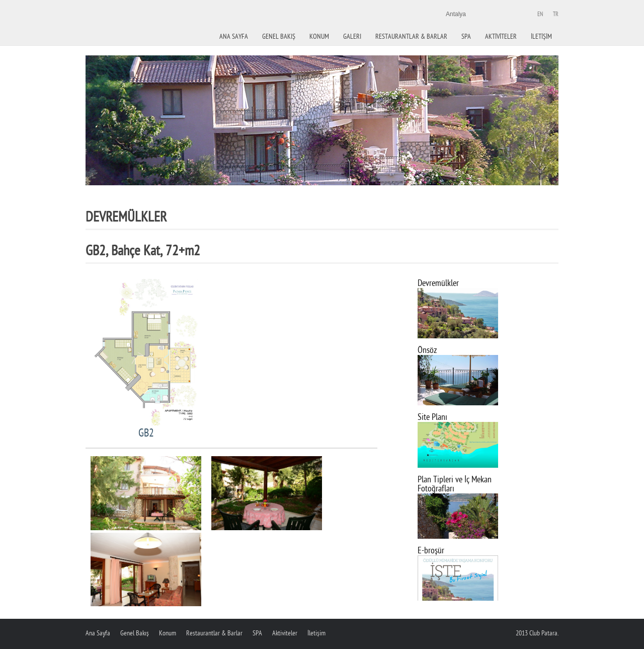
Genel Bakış (135, 633)
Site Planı (432, 417)
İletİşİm (541, 37)
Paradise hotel (148, 40)
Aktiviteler (285, 633)
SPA (257, 633)
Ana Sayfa (234, 37)
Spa (466, 37)
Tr (556, 14)
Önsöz (427, 350)
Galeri (352, 37)
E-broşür (431, 551)
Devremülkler (438, 283)
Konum (168, 633)
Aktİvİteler (501, 37)
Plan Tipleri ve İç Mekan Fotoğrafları (455, 484)
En (540, 14)
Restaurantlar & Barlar (411, 37)
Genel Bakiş (279, 37)
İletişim (316, 633)
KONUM (319, 37)
